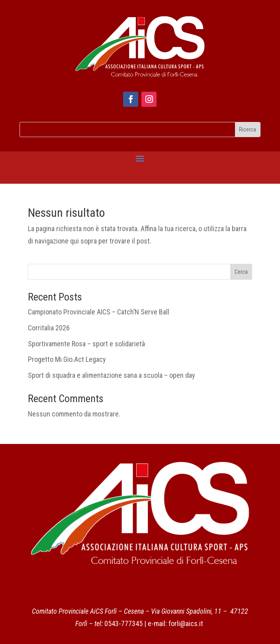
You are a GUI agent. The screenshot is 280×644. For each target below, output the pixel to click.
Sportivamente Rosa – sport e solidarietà (86, 344)
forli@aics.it (186, 623)
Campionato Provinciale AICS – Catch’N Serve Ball (99, 312)
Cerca (241, 272)
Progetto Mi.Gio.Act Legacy (67, 359)
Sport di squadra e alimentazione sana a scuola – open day (112, 375)
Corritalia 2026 (49, 328)
